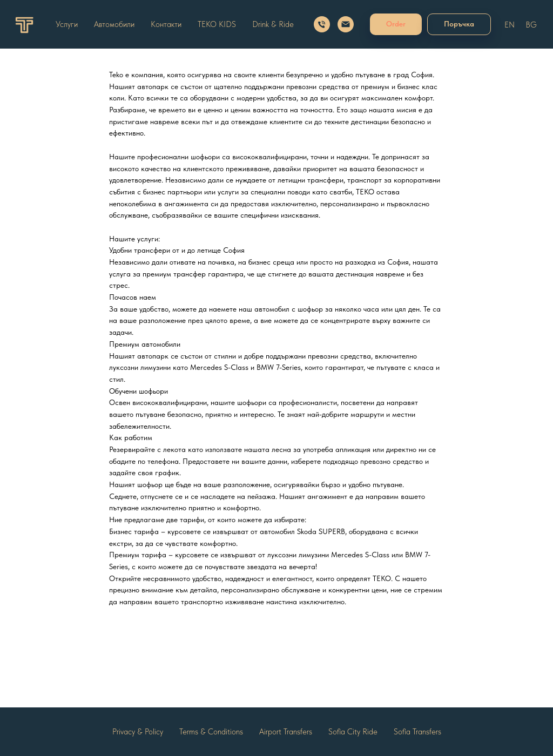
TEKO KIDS (217, 24)
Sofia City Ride (353, 732)
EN (510, 25)
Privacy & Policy (138, 732)
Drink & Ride (273, 24)
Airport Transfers (286, 732)
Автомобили (114, 24)
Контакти (166, 24)
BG (531, 25)
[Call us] (322, 24)
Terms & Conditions (211, 732)
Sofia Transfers (417, 732)
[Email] (346, 24)
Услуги (67, 24)
